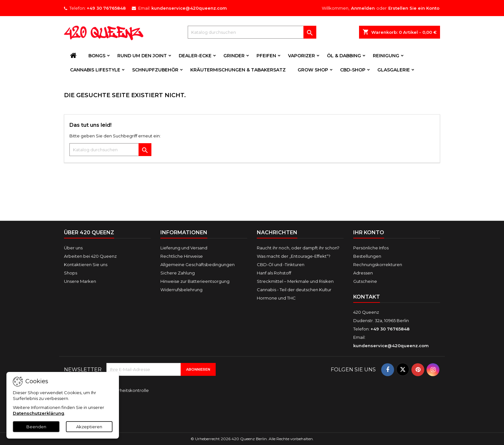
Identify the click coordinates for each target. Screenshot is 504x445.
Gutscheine (365, 281)
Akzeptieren (89, 427)
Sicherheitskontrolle (128, 390)
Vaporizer (301, 56)
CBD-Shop (353, 70)
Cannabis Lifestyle (95, 70)
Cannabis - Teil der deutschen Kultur (294, 290)
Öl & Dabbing (344, 56)
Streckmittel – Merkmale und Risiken (295, 281)
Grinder (234, 56)
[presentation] (149, 408)
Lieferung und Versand (184, 248)
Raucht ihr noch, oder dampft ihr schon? (298, 248)
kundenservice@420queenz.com (189, 8)
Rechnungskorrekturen (378, 264)
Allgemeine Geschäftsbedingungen (198, 264)
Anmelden (363, 8)
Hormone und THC (276, 298)
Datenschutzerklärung (39, 413)
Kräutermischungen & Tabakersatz (238, 70)
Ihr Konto (369, 232)
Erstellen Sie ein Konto (414, 8)
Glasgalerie (394, 70)
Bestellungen (367, 256)
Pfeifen (266, 56)
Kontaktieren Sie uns (86, 264)
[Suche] (252, 32)
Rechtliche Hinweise (182, 256)
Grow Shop (313, 70)
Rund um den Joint (142, 56)
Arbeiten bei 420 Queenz (90, 256)
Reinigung (386, 56)
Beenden (36, 427)
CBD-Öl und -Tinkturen (281, 264)
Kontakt (367, 297)
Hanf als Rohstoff (274, 273)
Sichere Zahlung (178, 273)
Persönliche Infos (371, 248)
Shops (71, 273)
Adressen (363, 273)
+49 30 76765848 (106, 8)
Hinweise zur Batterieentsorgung (195, 281)
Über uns (73, 248)
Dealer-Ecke (195, 56)
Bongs (97, 56)
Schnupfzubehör (155, 70)
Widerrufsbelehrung (181, 290)
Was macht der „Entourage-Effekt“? (294, 256)
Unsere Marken (80, 281)
